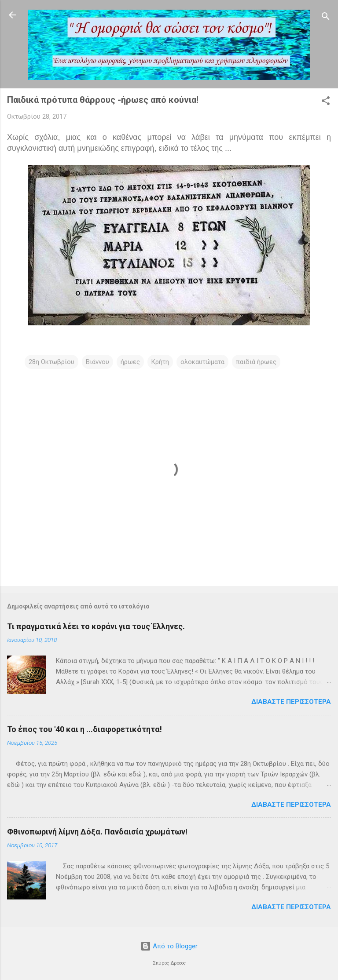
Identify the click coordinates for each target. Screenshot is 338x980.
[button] (326, 102)
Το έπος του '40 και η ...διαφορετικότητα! (84, 729)
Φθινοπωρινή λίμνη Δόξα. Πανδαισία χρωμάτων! (97, 832)
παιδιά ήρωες (256, 362)
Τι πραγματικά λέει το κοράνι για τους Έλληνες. (96, 626)
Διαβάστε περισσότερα (291, 702)
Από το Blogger (169, 946)
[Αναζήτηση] (326, 18)
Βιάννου (97, 362)
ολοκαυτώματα (202, 362)
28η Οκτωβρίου (51, 362)
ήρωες (130, 362)
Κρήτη (160, 362)
